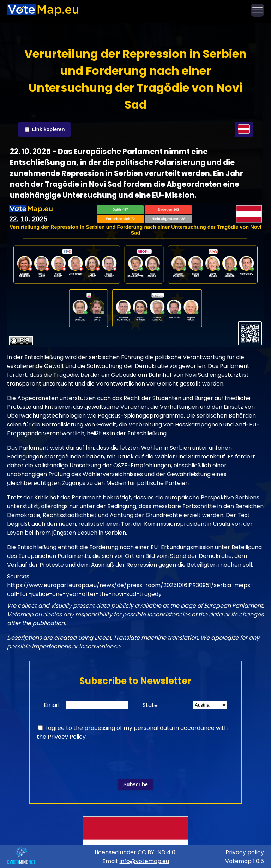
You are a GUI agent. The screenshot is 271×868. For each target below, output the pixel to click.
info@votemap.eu (144, 861)
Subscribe (135, 784)
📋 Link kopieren (44, 129)
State (150, 705)
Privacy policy (245, 852)
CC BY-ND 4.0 (156, 852)
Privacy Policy (67, 737)
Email (51, 705)
